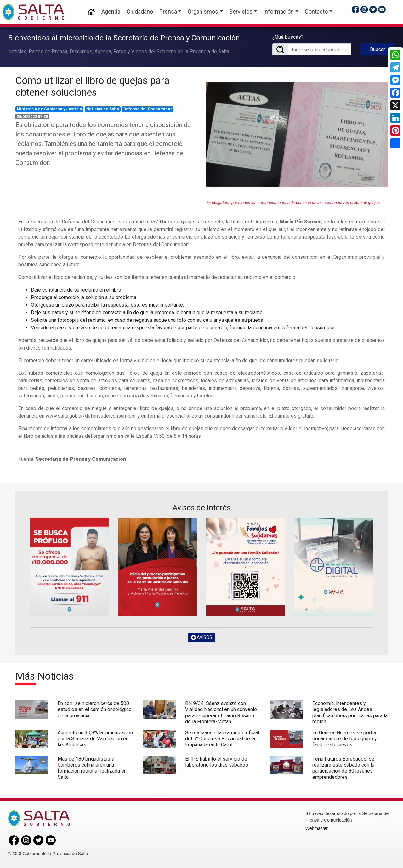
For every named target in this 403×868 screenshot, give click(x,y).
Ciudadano (140, 12)
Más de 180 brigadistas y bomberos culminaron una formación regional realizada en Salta (92, 768)
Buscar (377, 49)
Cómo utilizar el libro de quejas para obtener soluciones (92, 86)
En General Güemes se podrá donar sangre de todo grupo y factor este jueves (345, 739)
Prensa (168, 12)
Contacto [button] (316, 12)
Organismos (203, 12)
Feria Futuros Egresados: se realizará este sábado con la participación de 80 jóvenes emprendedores (343, 768)
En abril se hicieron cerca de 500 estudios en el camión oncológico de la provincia (95, 709)
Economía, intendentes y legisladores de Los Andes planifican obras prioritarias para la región (350, 712)
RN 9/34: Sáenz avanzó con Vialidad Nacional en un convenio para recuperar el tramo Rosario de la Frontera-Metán (221, 712)
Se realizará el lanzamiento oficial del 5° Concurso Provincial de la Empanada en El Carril (222, 739)
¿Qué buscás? (288, 37)
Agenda (111, 12)
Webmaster (317, 828)
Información (278, 12)
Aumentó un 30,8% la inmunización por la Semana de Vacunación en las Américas (95, 739)
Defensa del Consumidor (148, 109)
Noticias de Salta (103, 109)
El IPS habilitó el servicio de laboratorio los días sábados (217, 762)
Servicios (241, 12)
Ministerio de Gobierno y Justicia (49, 109)
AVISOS (201, 637)
